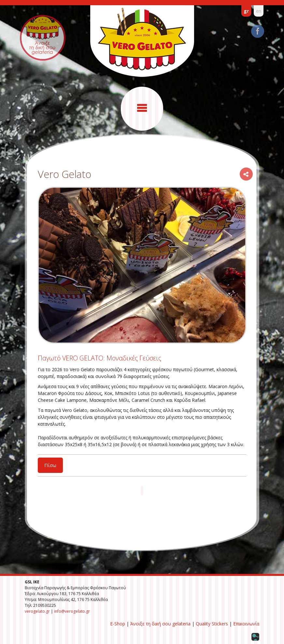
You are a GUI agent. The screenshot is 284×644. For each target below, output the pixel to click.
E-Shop (118, 624)
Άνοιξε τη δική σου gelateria (160, 624)
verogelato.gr (37, 611)
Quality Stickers (212, 624)
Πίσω (50, 465)
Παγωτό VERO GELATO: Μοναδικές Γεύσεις (99, 358)
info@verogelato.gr (72, 611)
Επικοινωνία (246, 624)
